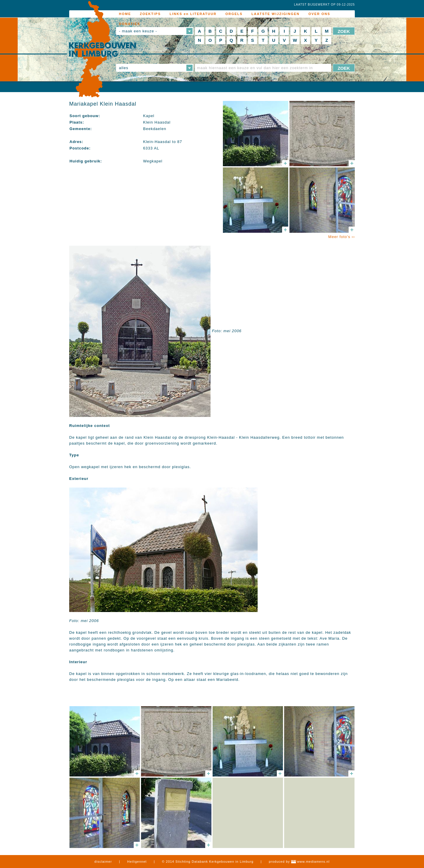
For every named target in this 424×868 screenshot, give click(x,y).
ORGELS (234, 14)
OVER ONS (319, 14)
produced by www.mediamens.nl (299, 862)
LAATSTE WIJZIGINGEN (276, 14)
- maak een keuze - (138, 31)
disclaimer (103, 862)
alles (124, 68)
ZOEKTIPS (150, 14)
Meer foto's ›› (342, 237)
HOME (125, 14)
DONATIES (130, 24)
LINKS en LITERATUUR (193, 14)
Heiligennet (137, 862)
